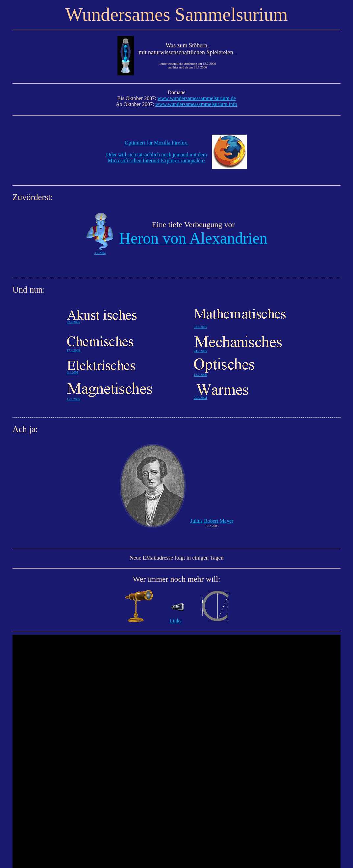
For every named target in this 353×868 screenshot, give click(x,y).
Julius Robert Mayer (212, 521)
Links (175, 621)
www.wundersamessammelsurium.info (196, 104)
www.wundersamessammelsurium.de (197, 98)
